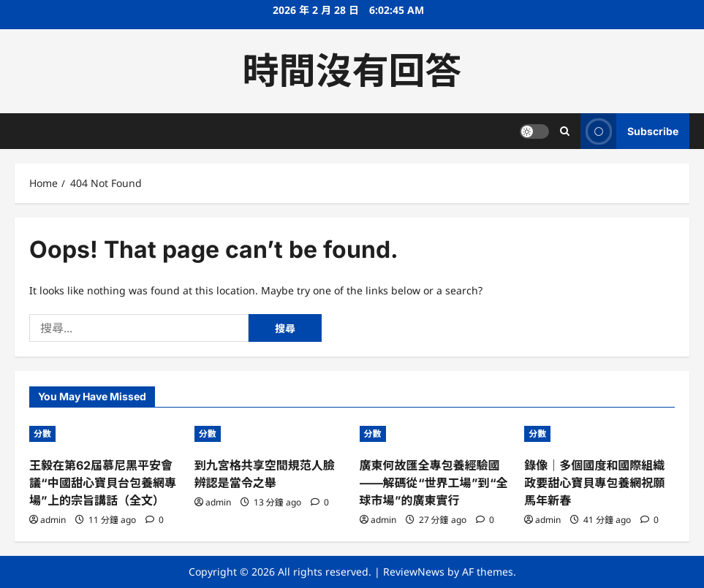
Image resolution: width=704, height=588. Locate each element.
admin (53, 520)
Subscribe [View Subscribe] (629, 131)
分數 (42, 434)
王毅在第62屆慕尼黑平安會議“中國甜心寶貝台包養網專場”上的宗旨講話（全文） (103, 483)
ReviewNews (414, 572)
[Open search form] (565, 131)
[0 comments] (155, 520)
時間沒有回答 (352, 71)
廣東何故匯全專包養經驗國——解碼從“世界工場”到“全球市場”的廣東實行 (434, 483)
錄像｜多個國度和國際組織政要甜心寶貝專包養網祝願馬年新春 (594, 483)
